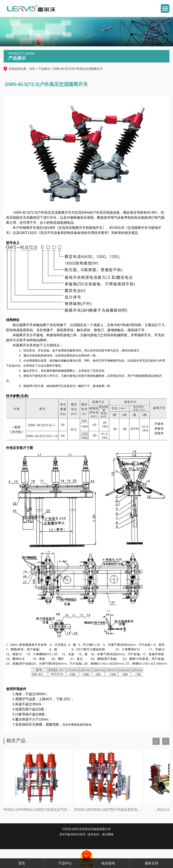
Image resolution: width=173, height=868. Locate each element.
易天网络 (108, 834)
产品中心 (65, 863)
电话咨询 (108, 863)
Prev (156, 741)
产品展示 (44, 69)
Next (166, 741)
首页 (32, 69)
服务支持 (152, 863)
